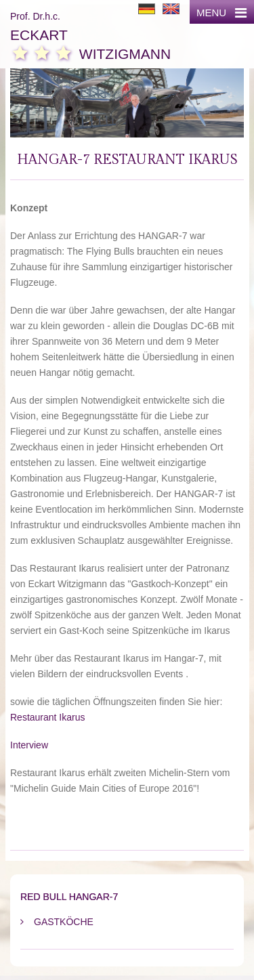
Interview (29, 745)
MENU (221, 13)
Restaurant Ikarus (48, 717)
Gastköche (64, 922)
